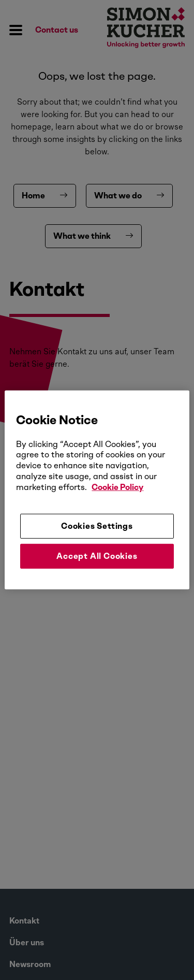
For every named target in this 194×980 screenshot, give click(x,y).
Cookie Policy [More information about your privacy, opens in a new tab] (117, 487)
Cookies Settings (97, 525)
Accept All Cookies (97, 556)
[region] (97, 490)
